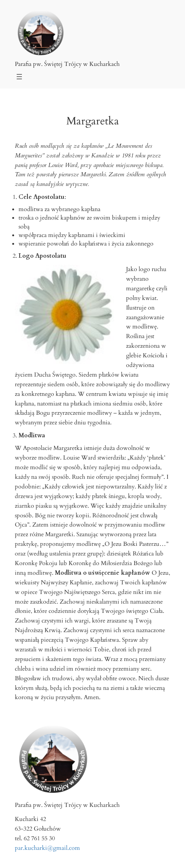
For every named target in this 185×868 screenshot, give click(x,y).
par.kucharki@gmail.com (47, 848)
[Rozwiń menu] (19, 77)
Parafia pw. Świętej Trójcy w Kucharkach (67, 64)
